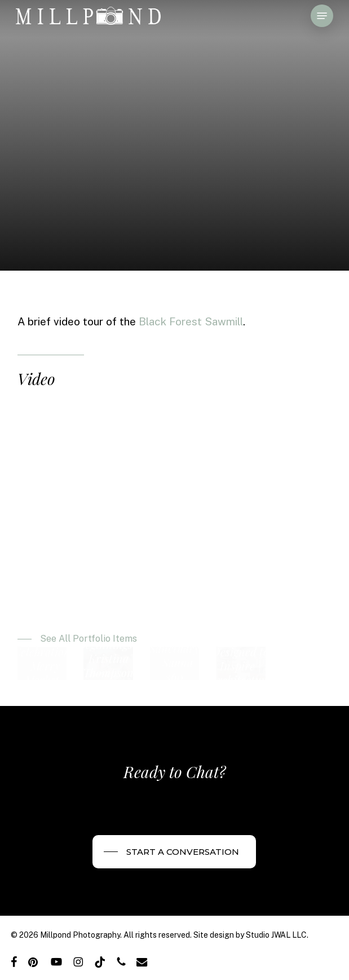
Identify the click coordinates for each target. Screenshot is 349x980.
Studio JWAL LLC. (277, 935)
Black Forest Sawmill (191, 321)
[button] (322, 16)
